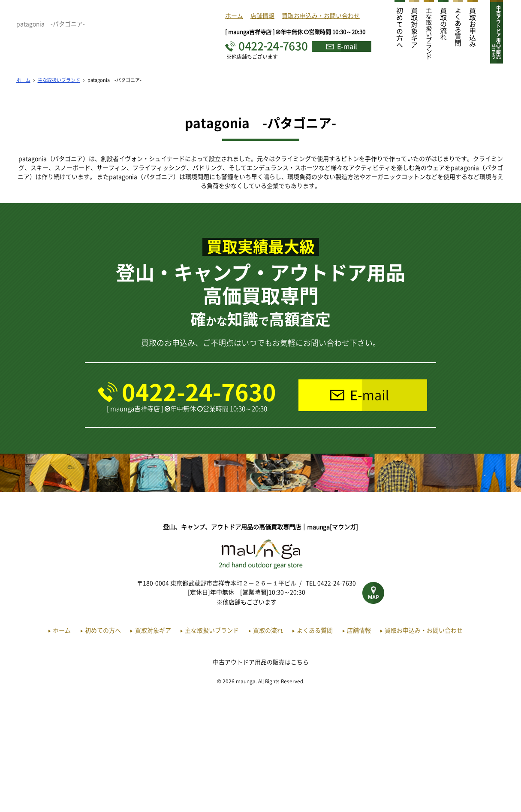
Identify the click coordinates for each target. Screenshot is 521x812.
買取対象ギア (153, 743)
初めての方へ (103, 743)
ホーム (234, 15)
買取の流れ (268, 743)
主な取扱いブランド (59, 193)
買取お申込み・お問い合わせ (321, 15)
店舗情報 (262, 15)
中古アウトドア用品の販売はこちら (261, 775)
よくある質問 (315, 743)
